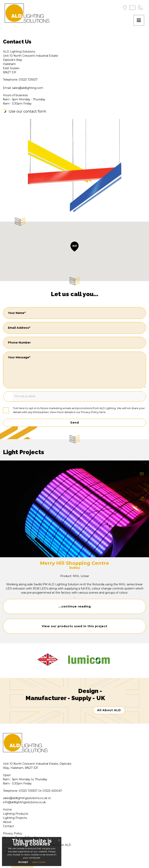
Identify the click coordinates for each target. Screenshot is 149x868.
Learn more (38, 862)
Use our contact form (28, 111)
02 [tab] (142, 482)
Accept (23, 862)
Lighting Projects (15, 818)
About (7, 822)
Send (75, 423)
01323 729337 (28, 791)
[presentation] (33, 397)
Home (7, 810)
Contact (9, 826)
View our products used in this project (75, 626)
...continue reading (75, 606)
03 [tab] (142, 490)
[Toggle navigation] (139, 20)
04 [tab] (142, 498)
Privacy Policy (90, 412)
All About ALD (109, 710)
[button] (74, 247)
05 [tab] (142, 506)
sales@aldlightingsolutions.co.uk (25, 798)
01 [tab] (142, 474)
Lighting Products (16, 814)
